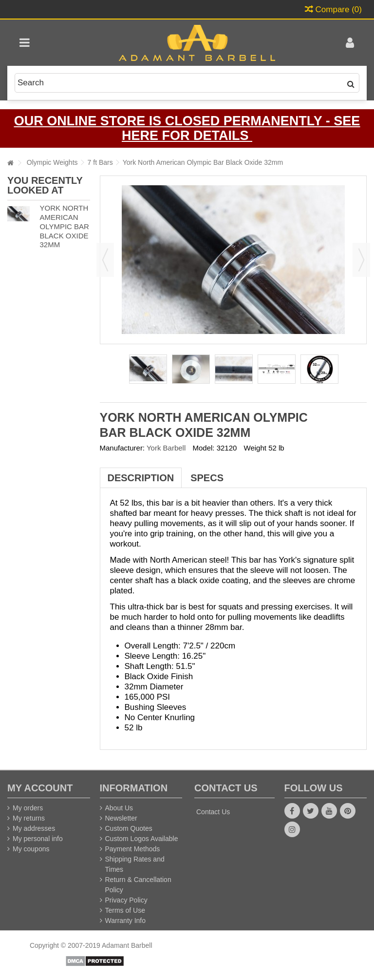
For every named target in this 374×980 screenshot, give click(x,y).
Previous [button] (105, 260)
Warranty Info (126, 921)
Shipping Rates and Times (135, 864)
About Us (119, 808)
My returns (29, 818)
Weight (255, 448)
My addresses (34, 828)
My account (40, 788)
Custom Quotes (129, 828)
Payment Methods (133, 849)
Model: (203, 448)
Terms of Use (125, 910)
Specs (207, 478)
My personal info (38, 839)
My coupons (31, 849)
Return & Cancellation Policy (138, 885)
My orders (28, 808)
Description (141, 478)
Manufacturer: (122, 448)
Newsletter (121, 818)
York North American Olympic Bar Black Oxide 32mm (64, 226)
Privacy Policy (126, 900)
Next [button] (361, 260)
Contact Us (213, 812)
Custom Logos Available (142, 839)
